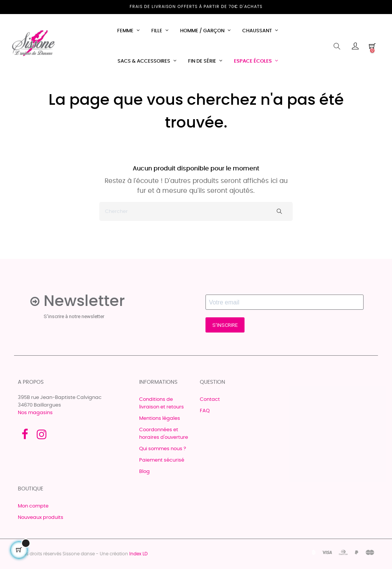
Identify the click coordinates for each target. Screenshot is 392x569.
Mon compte (33, 506)
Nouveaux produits (41, 518)
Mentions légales (160, 418)
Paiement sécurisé (162, 460)
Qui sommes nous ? (163, 449)
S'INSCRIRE (225, 325)
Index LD (138, 554)
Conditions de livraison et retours (162, 403)
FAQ (205, 411)
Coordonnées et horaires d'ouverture (164, 434)
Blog (144, 472)
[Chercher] (196, 211)
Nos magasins (35, 413)
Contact (210, 400)
